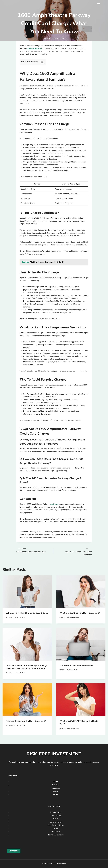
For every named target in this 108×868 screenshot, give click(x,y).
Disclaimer (56, 832)
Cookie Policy (56, 815)
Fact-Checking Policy (56, 825)
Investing (56, 785)
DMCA (56, 819)
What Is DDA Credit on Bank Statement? (80, 613)
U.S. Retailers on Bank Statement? (76, 665)
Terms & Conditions (56, 835)
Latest (56, 791)
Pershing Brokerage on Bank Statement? (26, 721)
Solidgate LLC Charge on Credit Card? (34, 550)
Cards (54, 9)
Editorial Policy (56, 822)
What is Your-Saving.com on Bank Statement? (74, 551)
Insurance (56, 788)
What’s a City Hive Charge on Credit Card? (27, 613)
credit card (54, 504)
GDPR (56, 828)
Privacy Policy (56, 812)
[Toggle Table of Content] (41, 62)
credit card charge (34, 48)
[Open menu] (99, 4)
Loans (56, 794)
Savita (48, 38)
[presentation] (27, 592)
